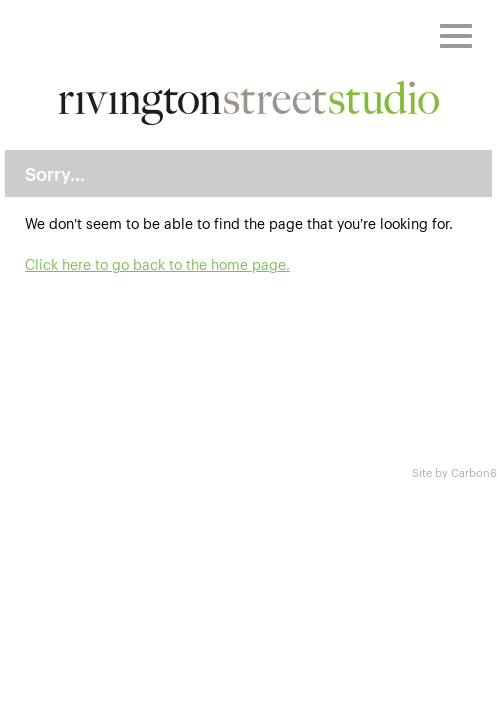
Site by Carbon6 (454, 472)
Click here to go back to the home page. (157, 263)
